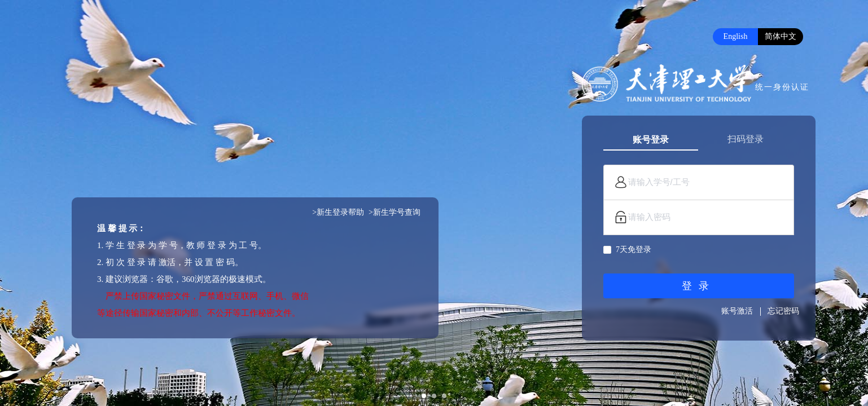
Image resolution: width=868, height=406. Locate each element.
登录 (699, 286)
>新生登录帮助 (338, 212)
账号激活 (737, 311)
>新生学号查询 (394, 212)
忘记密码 (783, 311)
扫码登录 (746, 139)
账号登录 (651, 139)
